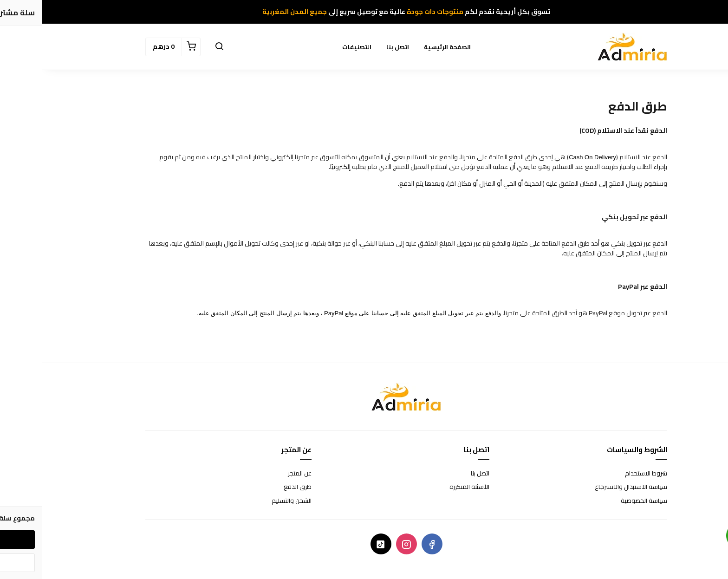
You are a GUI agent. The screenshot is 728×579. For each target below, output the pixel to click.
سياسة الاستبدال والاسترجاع (589, 487)
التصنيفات (315, 47)
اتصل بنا (355, 47)
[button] (177, 47)
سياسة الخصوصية (602, 501)
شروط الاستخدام (604, 474)
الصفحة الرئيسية (405, 47)
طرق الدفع (255, 487)
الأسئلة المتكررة (427, 487)
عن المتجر (257, 474)
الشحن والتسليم (249, 501)
